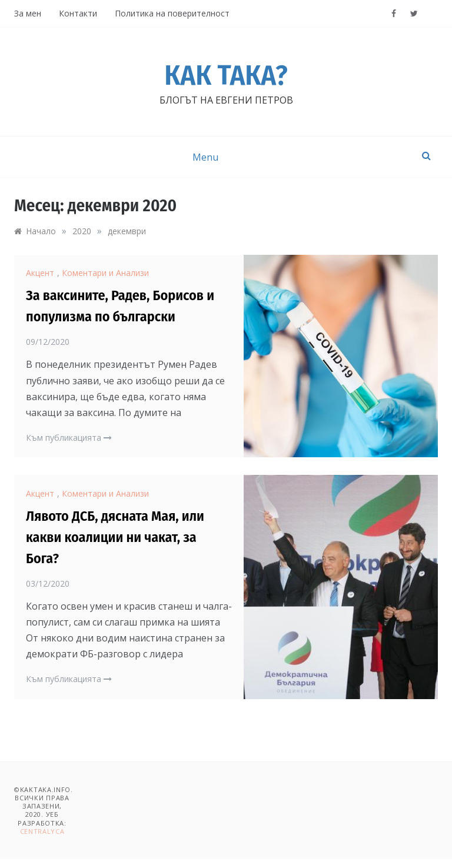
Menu (205, 157)
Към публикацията (69, 438)
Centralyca (42, 831)
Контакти (78, 13)
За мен (28, 13)
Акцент (40, 273)
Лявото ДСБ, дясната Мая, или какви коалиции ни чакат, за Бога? (115, 537)
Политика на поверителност (172, 13)
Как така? (226, 75)
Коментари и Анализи (105, 273)
